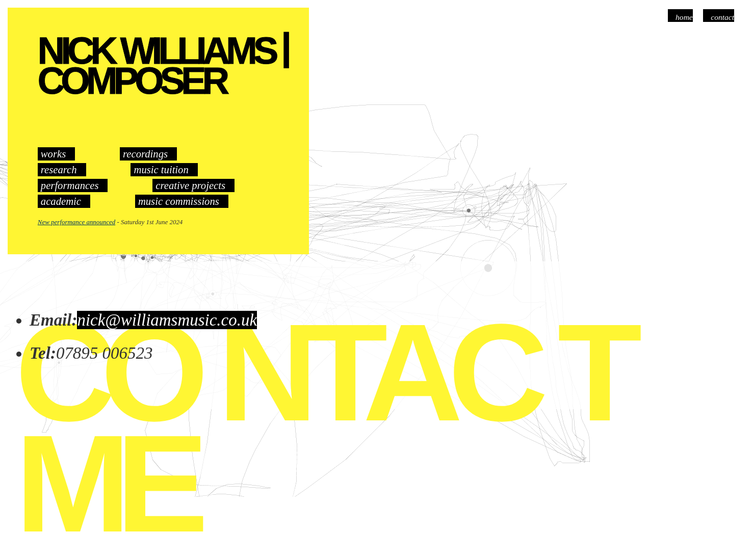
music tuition (161, 170)
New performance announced (76, 222)
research (59, 170)
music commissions (179, 201)
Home (684, 17)
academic (61, 201)
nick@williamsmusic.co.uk (167, 320)
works (53, 154)
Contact (722, 17)
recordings (145, 154)
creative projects (190, 185)
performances (70, 185)
